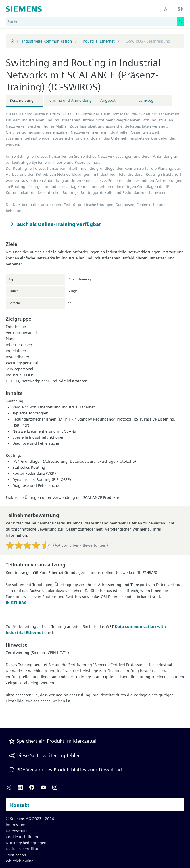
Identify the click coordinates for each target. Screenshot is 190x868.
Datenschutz (17, 831)
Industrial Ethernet (98, 41)
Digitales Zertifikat (22, 849)
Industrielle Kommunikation (47, 41)
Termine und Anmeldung (70, 100)
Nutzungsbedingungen (26, 843)
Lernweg (146, 100)
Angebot (108, 100)
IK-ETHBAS (16, 603)
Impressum (16, 825)
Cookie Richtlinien (22, 837)
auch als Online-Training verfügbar (58, 224)
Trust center (16, 855)
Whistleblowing (20, 861)
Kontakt (20, 805)
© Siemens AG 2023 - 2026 (30, 819)
